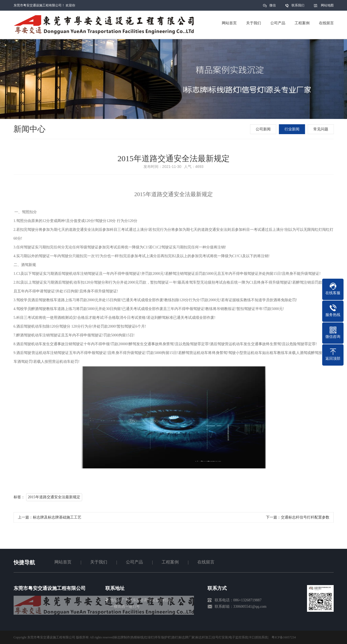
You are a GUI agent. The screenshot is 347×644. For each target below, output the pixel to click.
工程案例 (170, 562)
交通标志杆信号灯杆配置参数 (305, 519)
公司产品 (134, 562)
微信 (273, 7)
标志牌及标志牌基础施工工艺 (57, 519)
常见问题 (321, 129)
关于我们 (99, 562)
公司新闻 (264, 129)
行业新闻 (293, 129)
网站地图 (327, 5)
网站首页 (63, 562)
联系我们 (298, 5)
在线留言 (206, 562)
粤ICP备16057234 (284, 637)
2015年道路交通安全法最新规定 (54, 499)
